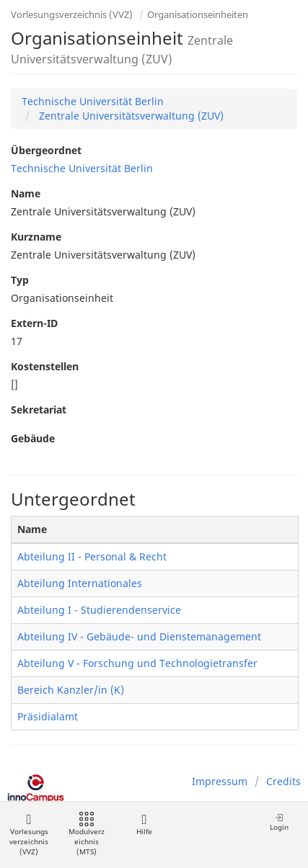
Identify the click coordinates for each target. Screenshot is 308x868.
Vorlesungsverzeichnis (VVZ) (72, 14)
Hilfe (144, 824)
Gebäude (33, 438)
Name (26, 193)
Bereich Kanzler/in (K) (71, 690)
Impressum (220, 781)
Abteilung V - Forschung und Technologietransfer (137, 663)
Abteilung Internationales (80, 583)
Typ (20, 280)
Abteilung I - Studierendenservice (99, 610)
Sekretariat (39, 410)
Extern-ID (34, 323)
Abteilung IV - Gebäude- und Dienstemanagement (139, 636)
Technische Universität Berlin (93, 101)
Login (279, 822)
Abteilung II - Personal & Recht (92, 556)
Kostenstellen (45, 366)
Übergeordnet (46, 150)
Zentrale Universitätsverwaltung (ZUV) (130, 116)
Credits (283, 781)
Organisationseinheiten (198, 14)
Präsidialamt (48, 716)
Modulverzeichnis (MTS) (87, 835)
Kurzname (36, 237)
